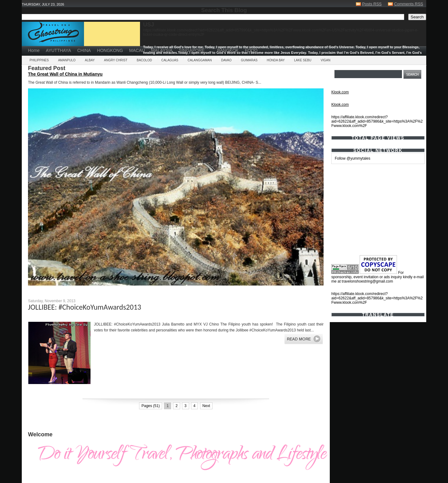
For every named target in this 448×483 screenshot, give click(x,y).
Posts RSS (372, 4)
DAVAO (226, 60)
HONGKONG (110, 50)
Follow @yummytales (352, 158)
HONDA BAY (276, 60)
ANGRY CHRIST (116, 60)
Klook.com (340, 92)
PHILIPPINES (39, 60)
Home (34, 50)
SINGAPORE (192, 50)
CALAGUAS (170, 60)
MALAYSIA (162, 50)
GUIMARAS (249, 60)
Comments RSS (409, 4)
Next (206, 406)
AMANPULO (67, 60)
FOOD (251, 50)
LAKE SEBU (303, 60)
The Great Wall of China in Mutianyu (65, 74)
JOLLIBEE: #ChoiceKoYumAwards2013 (85, 307)
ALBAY (90, 60)
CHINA (84, 50)
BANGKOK (228, 50)
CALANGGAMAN (200, 60)
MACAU (137, 50)
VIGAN (326, 60)
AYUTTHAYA (58, 50)
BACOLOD (145, 60)
